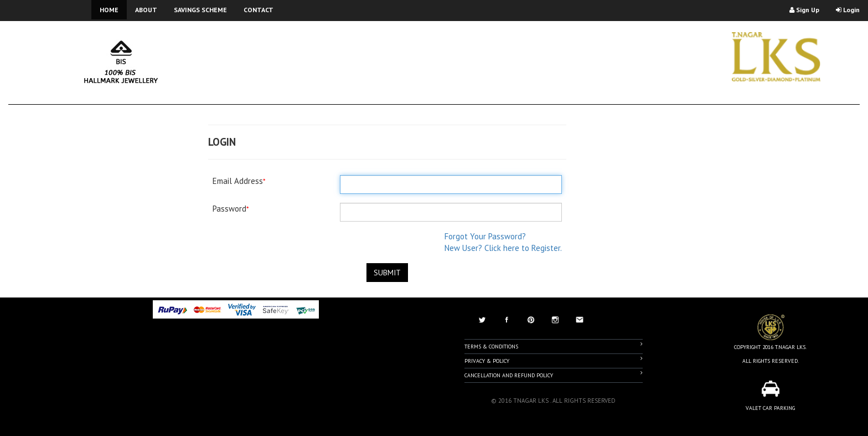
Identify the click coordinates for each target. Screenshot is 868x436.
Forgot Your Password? (485, 236)
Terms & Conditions (554, 346)
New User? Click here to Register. (503, 248)
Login (848, 10)
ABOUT (146, 10)
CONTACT (259, 10)
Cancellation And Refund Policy (554, 375)
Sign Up (804, 10)
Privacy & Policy (554, 360)
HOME (109, 10)
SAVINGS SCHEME (200, 10)
